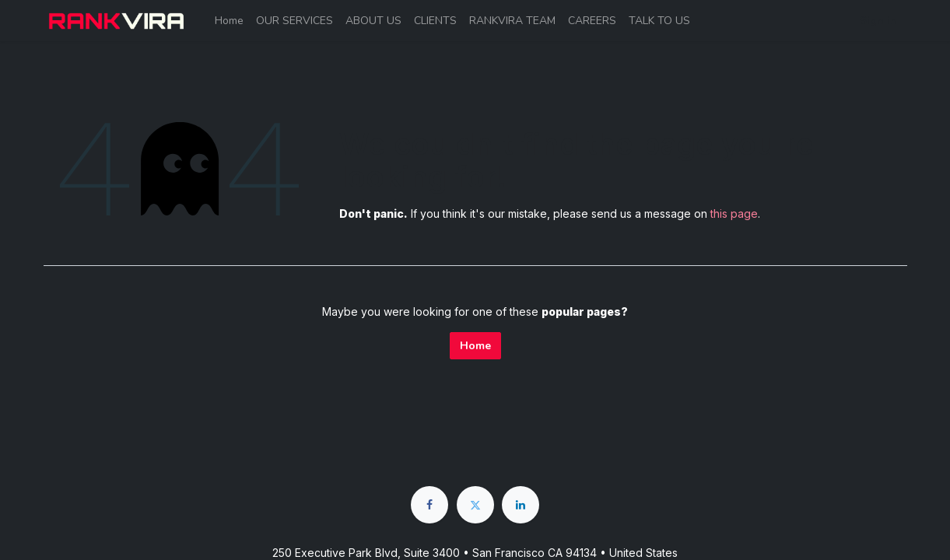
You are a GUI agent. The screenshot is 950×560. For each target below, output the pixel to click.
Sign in (878, 21)
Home (475, 346)
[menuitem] (229, 21)
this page (734, 213)
